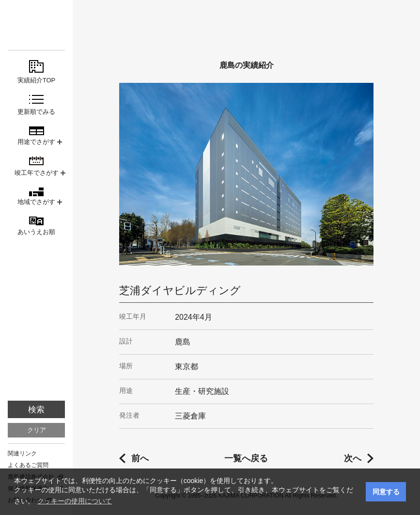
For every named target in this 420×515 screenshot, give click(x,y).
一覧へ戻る (246, 458)
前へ (140, 458)
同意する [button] (386, 492)
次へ (353, 458)
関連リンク (22, 453)
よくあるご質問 (28, 465)
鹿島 (36, 25)
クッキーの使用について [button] (75, 501)
